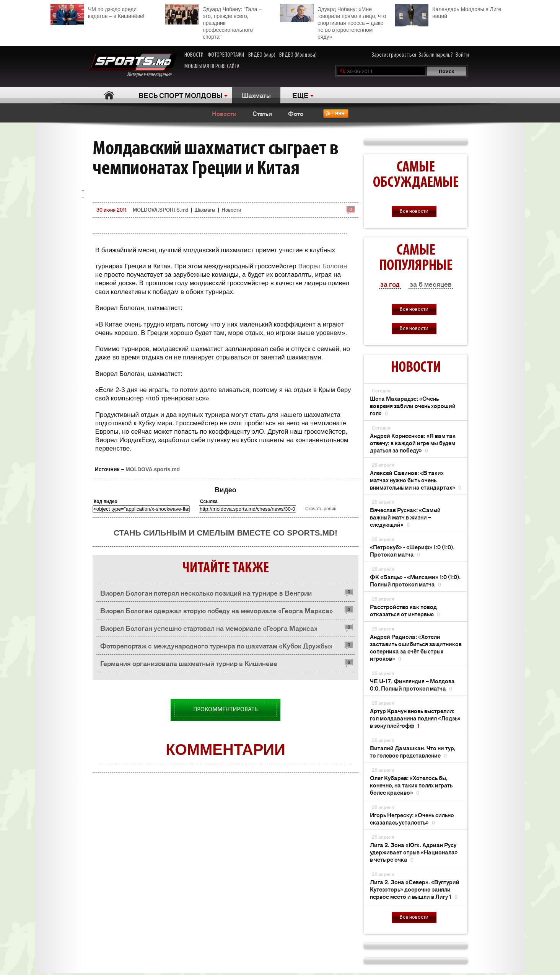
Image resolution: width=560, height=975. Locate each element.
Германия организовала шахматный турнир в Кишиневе (189, 663)
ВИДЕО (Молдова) (298, 55)
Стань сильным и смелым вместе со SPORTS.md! (225, 533)
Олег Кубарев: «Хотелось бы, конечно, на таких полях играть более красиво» (411, 785)
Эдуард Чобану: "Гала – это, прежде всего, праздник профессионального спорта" (213, 22)
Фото (296, 113)
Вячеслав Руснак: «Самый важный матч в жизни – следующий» (405, 517)
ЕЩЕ (300, 95)
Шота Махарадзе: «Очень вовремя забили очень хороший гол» (413, 406)
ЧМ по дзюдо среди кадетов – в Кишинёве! (98, 12)
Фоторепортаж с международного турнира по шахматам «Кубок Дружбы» (216, 645)
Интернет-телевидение (133, 66)
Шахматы (256, 95)
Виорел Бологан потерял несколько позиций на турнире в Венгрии (206, 593)
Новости (224, 113)
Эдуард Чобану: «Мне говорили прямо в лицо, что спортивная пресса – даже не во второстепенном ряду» (333, 22)
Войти (462, 55)
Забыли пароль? (436, 55)
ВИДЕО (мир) (262, 55)
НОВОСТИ (194, 55)
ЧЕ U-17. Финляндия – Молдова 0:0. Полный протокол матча (412, 684)
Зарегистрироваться (394, 55)
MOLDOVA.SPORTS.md (160, 210)
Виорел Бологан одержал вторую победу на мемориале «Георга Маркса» (217, 610)
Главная (109, 95)
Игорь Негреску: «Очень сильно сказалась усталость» (412, 818)
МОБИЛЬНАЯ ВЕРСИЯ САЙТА (212, 67)
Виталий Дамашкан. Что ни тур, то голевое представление (413, 751)
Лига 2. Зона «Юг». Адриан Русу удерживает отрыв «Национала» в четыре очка (414, 852)
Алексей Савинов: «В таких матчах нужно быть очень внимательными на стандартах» (416, 480)
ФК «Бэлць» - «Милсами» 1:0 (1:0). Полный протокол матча (415, 580)
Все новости (414, 211)
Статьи (262, 113)
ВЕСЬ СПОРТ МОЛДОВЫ (181, 95)
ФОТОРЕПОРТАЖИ (226, 55)
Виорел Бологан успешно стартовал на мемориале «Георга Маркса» (209, 628)
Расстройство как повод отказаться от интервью (405, 610)
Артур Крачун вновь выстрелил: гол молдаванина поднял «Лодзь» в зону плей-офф (415, 718)
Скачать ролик (321, 509)
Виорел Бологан (322, 266)
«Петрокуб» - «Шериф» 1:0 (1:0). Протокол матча (412, 550)
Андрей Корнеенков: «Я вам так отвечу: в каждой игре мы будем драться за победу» (413, 443)
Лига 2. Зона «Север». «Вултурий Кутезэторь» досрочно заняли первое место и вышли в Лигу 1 (415, 889)
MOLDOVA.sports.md (153, 469)
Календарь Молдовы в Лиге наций (448, 12)
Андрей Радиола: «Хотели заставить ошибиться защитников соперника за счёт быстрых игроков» (416, 647)
